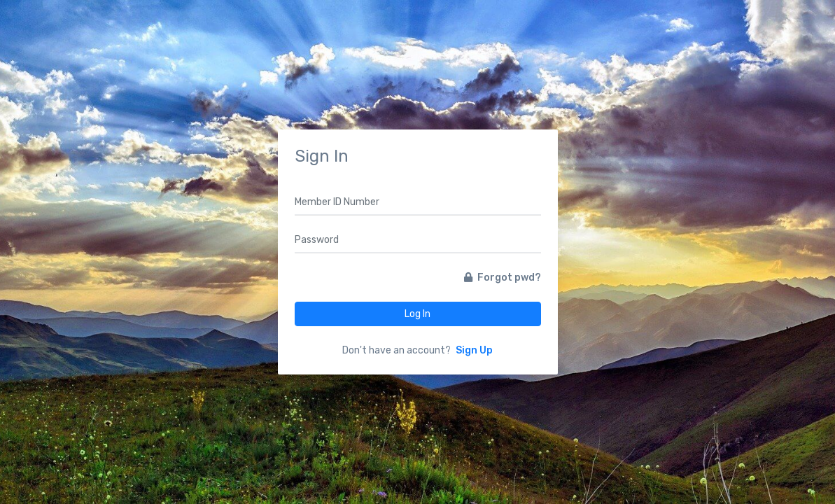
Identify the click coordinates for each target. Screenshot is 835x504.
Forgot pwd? (503, 278)
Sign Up (474, 350)
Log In (417, 314)
